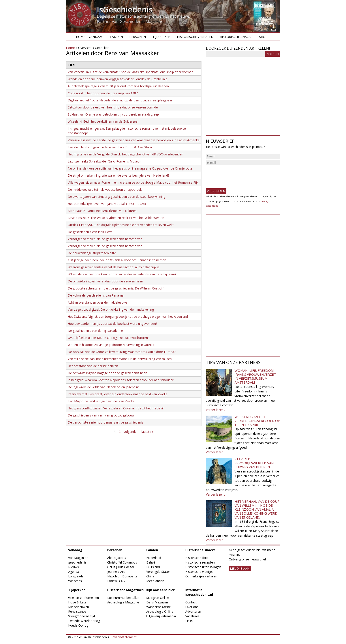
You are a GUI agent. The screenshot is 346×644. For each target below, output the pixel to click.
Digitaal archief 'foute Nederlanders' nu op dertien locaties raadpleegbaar (120, 100)
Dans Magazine (157, 602)
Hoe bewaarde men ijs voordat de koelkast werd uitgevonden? (112, 324)
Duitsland (153, 567)
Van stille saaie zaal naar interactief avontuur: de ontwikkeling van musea (120, 359)
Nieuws (73, 567)
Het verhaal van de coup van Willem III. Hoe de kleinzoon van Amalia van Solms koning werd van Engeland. (257, 509)
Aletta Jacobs (117, 558)
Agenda (74, 572)
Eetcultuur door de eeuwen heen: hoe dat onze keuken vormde (113, 107)
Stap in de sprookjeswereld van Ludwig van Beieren (254, 463)
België (151, 562)
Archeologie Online (160, 611)
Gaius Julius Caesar (121, 567)
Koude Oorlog (78, 625)
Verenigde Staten (158, 572)
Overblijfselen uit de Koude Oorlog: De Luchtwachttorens (109, 338)
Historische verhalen (195, 37)
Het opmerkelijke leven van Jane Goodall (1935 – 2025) (107, 204)
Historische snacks (236, 37)
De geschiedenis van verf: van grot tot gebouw (101, 415)
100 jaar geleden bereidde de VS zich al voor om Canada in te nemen (117, 260)
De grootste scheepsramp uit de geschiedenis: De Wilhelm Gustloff (116, 288)
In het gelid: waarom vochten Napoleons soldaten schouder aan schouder (121, 380)
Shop (263, 37)
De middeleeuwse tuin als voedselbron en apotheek (105, 189)
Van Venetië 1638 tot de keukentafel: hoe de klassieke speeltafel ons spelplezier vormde (131, 72)
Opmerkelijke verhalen (201, 576)
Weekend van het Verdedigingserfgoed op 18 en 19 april (257, 421)
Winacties (75, 581)
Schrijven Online (158, 598)
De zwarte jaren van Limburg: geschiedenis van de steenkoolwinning (117, 197)
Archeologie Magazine (123, 602)
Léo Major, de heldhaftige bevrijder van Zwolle (101, 401)
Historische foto (197, 558)
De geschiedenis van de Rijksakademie (95, 331)
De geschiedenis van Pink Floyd (90, 232)
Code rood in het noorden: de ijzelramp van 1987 (103, 93)
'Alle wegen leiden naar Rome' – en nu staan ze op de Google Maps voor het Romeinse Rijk (133, 182)
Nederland (154, 558)
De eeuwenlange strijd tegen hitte (92, 253)
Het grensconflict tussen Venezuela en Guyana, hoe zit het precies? (116, 408)
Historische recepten (200, 562)
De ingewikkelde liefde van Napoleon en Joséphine (104, 387)
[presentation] (239, 175)
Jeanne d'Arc (116, 572)
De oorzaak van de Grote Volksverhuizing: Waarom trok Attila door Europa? (122, 352)
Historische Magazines (125, 590)
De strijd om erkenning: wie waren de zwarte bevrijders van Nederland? (118, 175)
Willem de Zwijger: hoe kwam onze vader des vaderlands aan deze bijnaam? (122, 274)
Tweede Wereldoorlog (84, 621)
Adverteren (193, 611)
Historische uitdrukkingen (203, 567)
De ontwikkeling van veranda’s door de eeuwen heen (105, 281)
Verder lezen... (216, 410)
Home (81, 37)
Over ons (192, 607)
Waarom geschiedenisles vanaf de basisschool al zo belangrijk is (114, 267)
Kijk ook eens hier (160, 590)
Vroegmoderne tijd (82, 616)
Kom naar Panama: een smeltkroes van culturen (102, 211)
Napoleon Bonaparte (122, 576)
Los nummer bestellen (123, 598)
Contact (191, 602)
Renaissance (77, 611)
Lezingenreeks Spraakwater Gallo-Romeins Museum (105, 161)
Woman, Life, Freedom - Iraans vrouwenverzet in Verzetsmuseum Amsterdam (255, 376)
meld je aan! (240, 568)
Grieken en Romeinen (84, 598)
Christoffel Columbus (122, 562)
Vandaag (96, 37)
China (150, 576)
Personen (138, 37)
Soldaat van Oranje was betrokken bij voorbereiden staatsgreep (113, 114)
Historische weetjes (199, 572)
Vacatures (192, 616)
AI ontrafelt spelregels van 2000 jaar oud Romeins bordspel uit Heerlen (118, 86)
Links (189, 621)
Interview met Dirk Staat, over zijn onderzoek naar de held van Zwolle (118, 394)
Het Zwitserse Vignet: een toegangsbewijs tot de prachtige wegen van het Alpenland (128, 316)
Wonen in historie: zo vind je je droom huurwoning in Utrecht (111, 345)
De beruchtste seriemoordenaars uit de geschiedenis (105, 422)
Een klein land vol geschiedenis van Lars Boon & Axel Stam (110, 147)
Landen (117, 37)
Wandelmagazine (159, 607)
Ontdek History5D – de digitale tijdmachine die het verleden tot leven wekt (121, 225)
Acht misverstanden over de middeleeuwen (99, 302)
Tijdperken (162, 37)
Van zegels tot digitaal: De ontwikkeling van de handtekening (111, 309)
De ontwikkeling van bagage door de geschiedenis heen (107, 373)
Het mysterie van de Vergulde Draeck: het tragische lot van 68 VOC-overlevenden (125, 154)
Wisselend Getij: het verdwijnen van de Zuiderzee (103, 121)
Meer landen (155, 581)
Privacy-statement (124, 637)
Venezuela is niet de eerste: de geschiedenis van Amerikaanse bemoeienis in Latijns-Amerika (134, 140)
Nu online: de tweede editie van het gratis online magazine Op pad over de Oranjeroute (130, 168)
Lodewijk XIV (116, 581)
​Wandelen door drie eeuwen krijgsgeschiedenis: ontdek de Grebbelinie (118, 79)
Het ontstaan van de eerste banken (93, 366)
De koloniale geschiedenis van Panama (96, 295)
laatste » (148, 432)
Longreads (76, 576)
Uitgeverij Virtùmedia (161, 616)
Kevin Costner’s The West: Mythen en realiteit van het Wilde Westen (116, 218)
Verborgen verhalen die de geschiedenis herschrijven (105, 239)
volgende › (131, 432)
